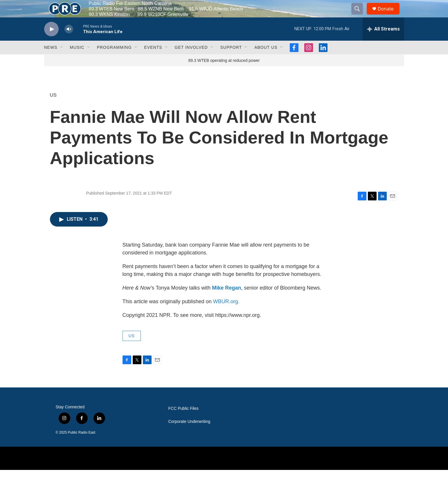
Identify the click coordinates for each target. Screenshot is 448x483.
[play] (51, 42)
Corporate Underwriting (189, 435)
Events (153, 60)
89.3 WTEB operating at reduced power (224, 73)
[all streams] (383, 42)
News (51, 60)
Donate (389, 15)
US (53, 108)
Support (231, 60)
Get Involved (191, 60)
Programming (114, 60)
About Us (266, 60)
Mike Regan (226, 301)
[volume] (69, 42)
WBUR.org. (226, 315)
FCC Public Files (183, 422)
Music (77, 60)
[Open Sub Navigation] (62, 60)
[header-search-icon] (360, 15)
